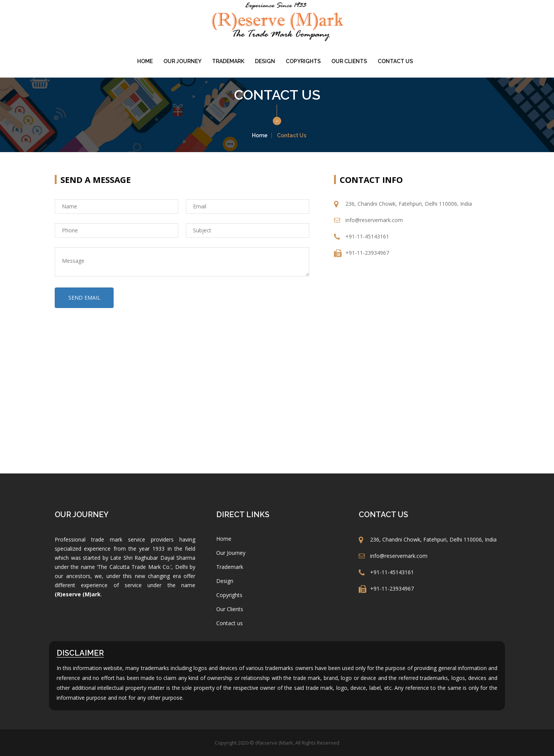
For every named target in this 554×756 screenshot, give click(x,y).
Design (265, 61)
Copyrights (303, 61)
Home (145, 61)
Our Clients (349, 61)
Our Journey (182, 61)
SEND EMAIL (84, 298)
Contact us (395, 61)
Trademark (228, 61)
